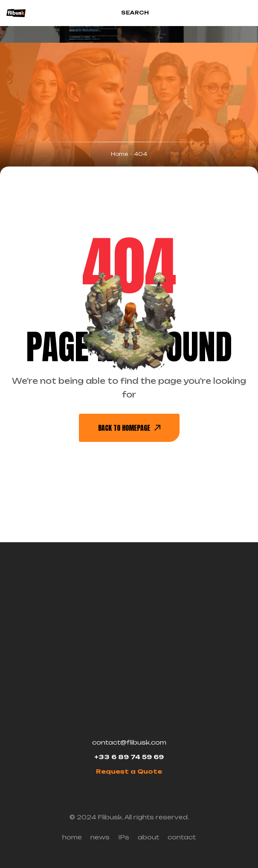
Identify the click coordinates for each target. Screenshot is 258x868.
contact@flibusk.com (129, 742)
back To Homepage (129, 428)
